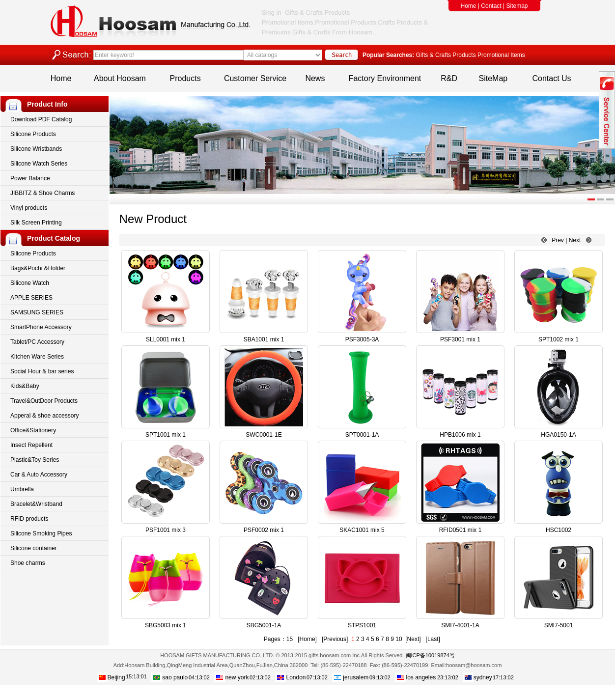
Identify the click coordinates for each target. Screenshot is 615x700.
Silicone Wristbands (36, 149)
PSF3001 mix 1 (460, 339)
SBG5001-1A (264, 625)
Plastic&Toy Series (35, 460)
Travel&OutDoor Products (44, 401)
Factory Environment (385, 78)
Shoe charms (28, 563)
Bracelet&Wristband (36, 504)
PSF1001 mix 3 (166, 530)
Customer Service (255, 78)
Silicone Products (33, 134)
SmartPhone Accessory (41, 327)
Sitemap (517, 6)
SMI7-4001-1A (460, 625)
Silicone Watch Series (39, 164)
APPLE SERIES (31, 298)
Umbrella (22, 489)
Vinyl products (29, 208)
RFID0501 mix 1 (461, 530)
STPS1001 (362, 625)
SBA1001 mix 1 (264, 339)
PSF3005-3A (362, 339)
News (315, 78)
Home (469, 6)
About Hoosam (120, 78)
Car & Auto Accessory (39, 475)
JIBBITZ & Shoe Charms (42, 193)
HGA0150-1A (558, 435)
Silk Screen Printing (36, 223)
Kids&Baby (25, 386)
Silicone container (34, 548)
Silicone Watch (30, 283)
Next (575, 240)
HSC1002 (559, 530)
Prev (558, 240)
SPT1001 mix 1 (166, 435)
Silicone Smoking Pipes (41, 533)
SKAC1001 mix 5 (362, 530)
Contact (491, 6)
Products (185, 78)
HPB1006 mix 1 (460, 435)
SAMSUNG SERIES (37, 312)
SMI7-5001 (559, 625)
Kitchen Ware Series (37, 357)
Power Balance (30, 178)
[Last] (433, 639)
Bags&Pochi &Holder (38, 268)
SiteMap (493, 78)
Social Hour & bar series (42, 371)
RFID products (29, 519)
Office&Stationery (33, 430)
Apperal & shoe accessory (44, 416)
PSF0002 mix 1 (264, 530)
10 (399, 639)
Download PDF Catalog (41, 119)
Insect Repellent (31, 445)
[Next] (413, 639)
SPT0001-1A (362, 435)
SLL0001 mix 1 (166, 339)
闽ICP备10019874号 (430, 655)
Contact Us (551, 78)
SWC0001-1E (264, 435)
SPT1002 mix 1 (559, 339)
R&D (449, 78)
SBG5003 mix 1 (166, 625)
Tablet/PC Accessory (37, 342)
